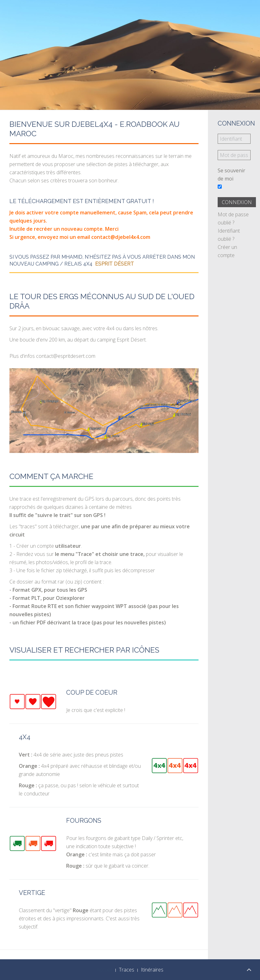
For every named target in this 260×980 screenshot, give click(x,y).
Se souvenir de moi (231, 175)
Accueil (104, 970)
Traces (127, 970)
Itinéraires (152, 970)
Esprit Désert (114, 264)
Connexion (237, 202)
